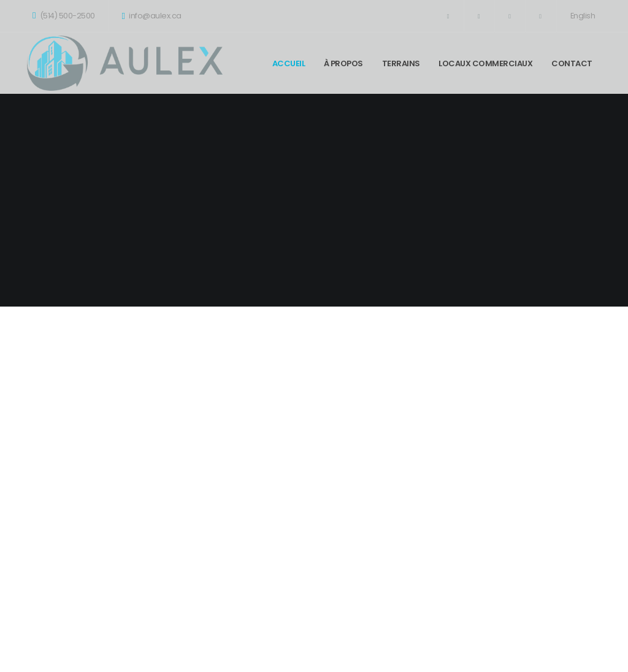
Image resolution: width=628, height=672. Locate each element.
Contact (572, 63)
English (583, 16)
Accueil (289, 63)
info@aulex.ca (152, 16)
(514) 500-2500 (64, 16)
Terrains (401, 63)
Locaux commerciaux (485, 63)
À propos (343, 63)
